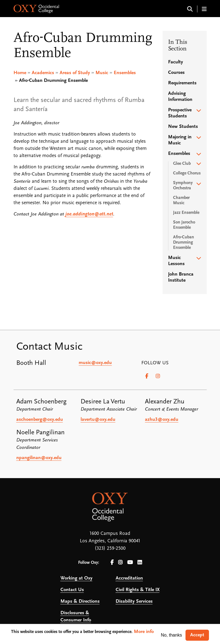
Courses (176, 73)
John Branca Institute (181, 277)
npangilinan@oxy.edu (39, 458)
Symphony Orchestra (183, 186)
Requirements (182, 83)
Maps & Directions (80, 601)
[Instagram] (158, 376)
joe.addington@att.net (89, 214)
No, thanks (171, 635)
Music (102, 73)
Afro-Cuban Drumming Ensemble (184, 242)
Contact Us (72, 590)
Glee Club (182, 164)
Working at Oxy (76, 578)
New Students (183, 127)
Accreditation (129, 578)
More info (144, 632)
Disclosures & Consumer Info (76, 617)
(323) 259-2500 (110, 549)
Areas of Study (75, 73)
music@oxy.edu (95, 363)
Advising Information (180, 97)
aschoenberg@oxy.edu (40, 420)
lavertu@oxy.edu (98, 420)
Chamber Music (181, 200)
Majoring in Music (180, 140)
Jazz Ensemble (186, 213)
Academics (43, 73)
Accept (197, 635)
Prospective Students (180, 113)
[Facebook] (147, 376)
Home (20, 73)
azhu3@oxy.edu (162, 420)
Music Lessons (176, 261)
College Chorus (187, 173)
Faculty (176, 62)
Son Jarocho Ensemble (184, 225)
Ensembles (125, 73)
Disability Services (134, 601)
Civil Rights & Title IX (138, 590)
